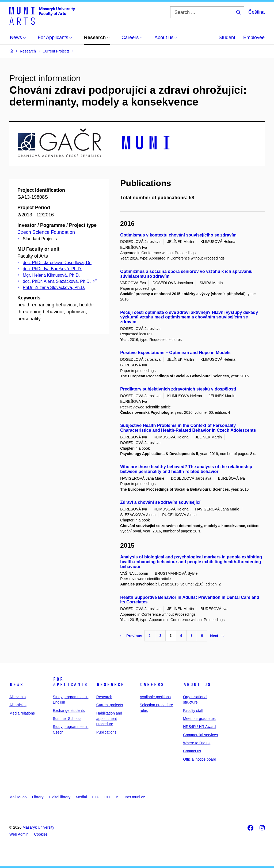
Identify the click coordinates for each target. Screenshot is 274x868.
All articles (18, 705)
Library (38, 797)
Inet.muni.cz (135, 797)
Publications (106, 732)
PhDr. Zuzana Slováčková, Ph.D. (54, 288)
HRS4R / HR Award (199, 727)
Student (227, 37)
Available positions (155, 697)
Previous (131, 636)
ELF (96, 797)
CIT (107, 797)
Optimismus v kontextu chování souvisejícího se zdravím (178, 235)
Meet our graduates (199, 719)
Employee (254, 37)
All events (18, 697)
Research (110, 685)
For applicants (70, 682)
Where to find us (197, 743)
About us (197, 685)
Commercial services (200, 735)
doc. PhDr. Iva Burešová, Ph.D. (52, 269)
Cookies (41, 834)
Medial (81, 797)
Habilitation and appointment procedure (109, 719)
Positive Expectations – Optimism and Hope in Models (175, 353)
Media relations (22, 713)
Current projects (110, 705)
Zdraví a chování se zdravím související (160, 502)
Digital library (60, 797)
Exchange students (69, 711)
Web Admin (19, 834)
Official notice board (199, 759)
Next (217, 636)
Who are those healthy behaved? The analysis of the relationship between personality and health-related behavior (186, 469)
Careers (152, 685)
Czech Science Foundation (46, 232)
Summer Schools (67, 719)
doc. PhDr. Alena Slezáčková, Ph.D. (60, 281)
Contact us (192, 751)
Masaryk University (38, 827)
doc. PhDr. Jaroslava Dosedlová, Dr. (57, 263)
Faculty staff (193, 711)
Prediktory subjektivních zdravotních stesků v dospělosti (178, 389)
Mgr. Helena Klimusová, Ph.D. (51, 275)
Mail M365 (18, 797)
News (16, 685)
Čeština (256, 12)
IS (118, 797)
